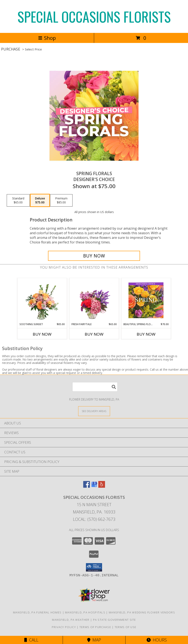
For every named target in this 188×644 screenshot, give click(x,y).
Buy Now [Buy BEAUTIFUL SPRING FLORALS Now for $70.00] (146, 334)
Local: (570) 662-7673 (94, 519)
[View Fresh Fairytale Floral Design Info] (94, 300)
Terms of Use (126, 627)
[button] (94, 567)
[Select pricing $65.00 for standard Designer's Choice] (18, 200)
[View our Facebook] (87, 486)
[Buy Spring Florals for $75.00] (94, 256)
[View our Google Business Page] (94, 486)
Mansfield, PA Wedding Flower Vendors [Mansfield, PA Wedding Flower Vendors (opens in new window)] (142, 612)
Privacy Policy (64, 627)
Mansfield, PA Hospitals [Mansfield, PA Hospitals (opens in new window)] (85, 612)
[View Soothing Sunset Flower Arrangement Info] (42, 300)
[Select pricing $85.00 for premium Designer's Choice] (61, 200)
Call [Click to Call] (31, 640)
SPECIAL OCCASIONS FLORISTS (94, 16)
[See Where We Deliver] (94, 411)
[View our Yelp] (102, 486)
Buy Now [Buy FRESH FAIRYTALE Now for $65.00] (94, 334)
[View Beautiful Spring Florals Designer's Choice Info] (146, 300)
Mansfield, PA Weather (71, 620)
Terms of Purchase (95, 627)
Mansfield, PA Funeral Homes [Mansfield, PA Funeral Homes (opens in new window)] (37, 612)
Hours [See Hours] (157, 640)
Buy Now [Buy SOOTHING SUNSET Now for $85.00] (42, 334)
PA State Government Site (115, 620)
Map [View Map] (94, 640)
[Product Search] (95, 387)
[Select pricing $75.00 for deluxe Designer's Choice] (40, 200)
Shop (47, 38)
